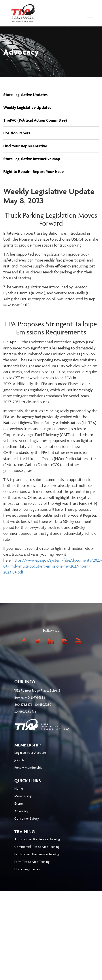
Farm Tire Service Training (32, 862)
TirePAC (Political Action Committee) (35, 120)
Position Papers (17, 133)
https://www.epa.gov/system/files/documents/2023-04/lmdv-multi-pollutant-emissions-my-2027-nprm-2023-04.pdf (53, 566)
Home (19, 788)
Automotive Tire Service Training (37, 839)
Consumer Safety (27, 818)
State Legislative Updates (25, 95)
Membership (23, 796)
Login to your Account (30, 753)
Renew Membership (28, 767)
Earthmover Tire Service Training (37, 854)
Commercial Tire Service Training (37, 847)
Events (19, 803)
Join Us (19, 760)
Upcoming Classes (27, 869)
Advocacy (21, 811)
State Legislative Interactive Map (32, 159)
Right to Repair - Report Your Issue (33, 172)
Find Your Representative (25, 146)
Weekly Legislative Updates (27, 107)
